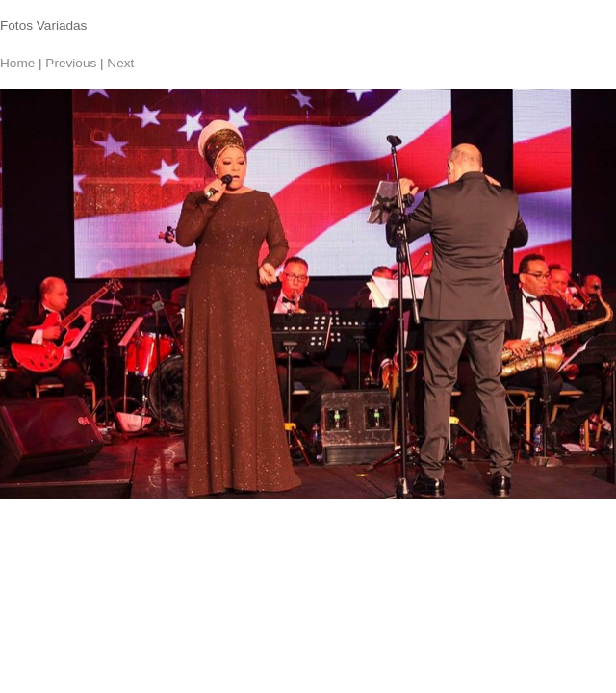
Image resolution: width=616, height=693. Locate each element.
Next (120, 63)
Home (17, 63)
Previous (71, 63)
